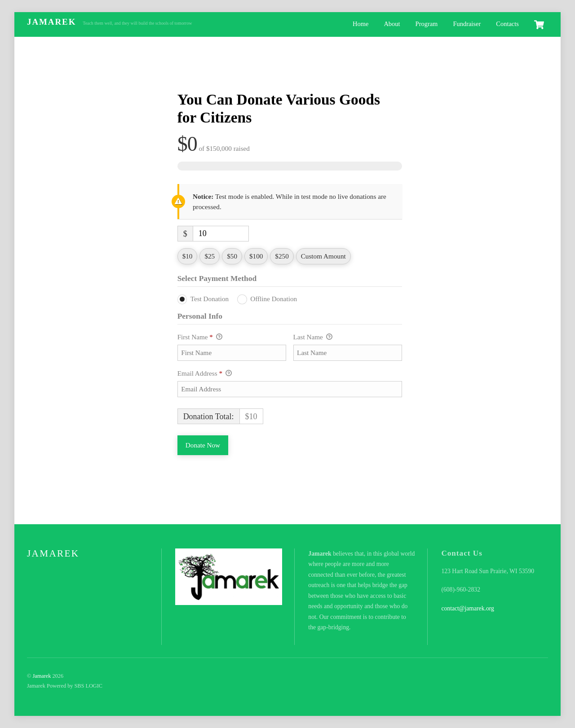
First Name (200, 338)
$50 (232, 256)
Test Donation (210, 299)
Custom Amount (323, 256)
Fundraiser (467, 24)
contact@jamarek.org (468, 608)
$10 (188, 256)
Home (360, 24)
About (392, 24)
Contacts (507, 24)
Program (427, 24)
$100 (256, 256)
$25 (210, 256)
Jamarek (42, 676)
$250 (282, 256)
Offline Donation (274, 299)
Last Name (313, 338)
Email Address (205, 374)
